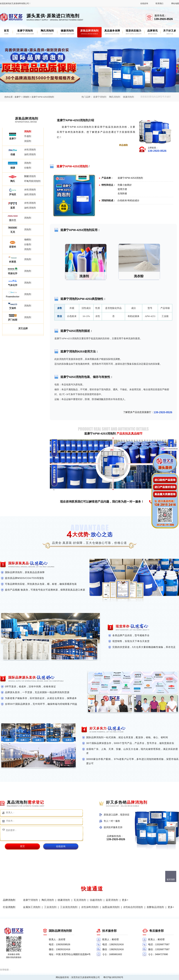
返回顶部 (171, 879)
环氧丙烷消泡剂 (32, 181)
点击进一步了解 (70, 145)
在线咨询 (144, 3)
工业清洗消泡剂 (69, 907)
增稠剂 (28, 240)
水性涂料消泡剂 (90, 907)
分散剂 (28, 168)
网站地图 (175, 3)
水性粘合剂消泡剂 (133, 907)
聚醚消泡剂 (30, 176)
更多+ (125, 900)
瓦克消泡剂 (80, 900)
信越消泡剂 (96, 900)
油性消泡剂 (30, 154)
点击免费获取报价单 (96, 145)
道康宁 (18, 97)
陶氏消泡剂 (115, 97)
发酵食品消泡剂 (155, 907)
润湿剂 (28, 141)
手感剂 (28, 136)
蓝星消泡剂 (112, 900)
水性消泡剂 (30, 150)
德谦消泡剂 (128, 97)
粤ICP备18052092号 (113, 977)
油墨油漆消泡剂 (111, 907)
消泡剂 (26, 97)
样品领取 (124, 145)
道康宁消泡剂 (100, 97)
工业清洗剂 (50, 907)
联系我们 (159, 3)
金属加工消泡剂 (32, 907)
